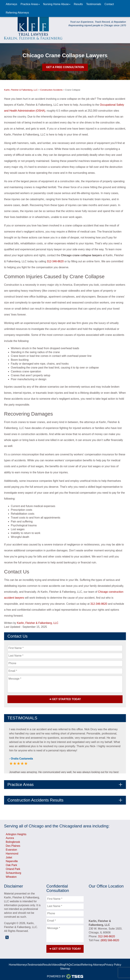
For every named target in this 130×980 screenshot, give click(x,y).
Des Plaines (13, 844)
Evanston (11, 848)
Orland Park (13, 867)
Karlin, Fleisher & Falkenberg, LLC (38, 623)
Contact (109, 4)
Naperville (12, 860)
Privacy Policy (113, 962)
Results (78, 4)
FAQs (68, 962)
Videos (56, 962)
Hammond (12, 852)
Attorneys (12, 4)
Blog (62, 962)
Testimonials (94, 4)
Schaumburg (13, 871)
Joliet (9, 856)
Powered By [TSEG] (65, 974)
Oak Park (11, 864)
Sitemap (65, 966)
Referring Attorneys (17, 13)
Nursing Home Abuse (57, 4)
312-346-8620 (55, 261)
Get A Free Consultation (65, 67)
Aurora (10, 837)
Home (12, 962)
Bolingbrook (13, 840)
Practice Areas (30, 4)
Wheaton (11, 875)
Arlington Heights (16, 833)
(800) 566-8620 (110, 939)
